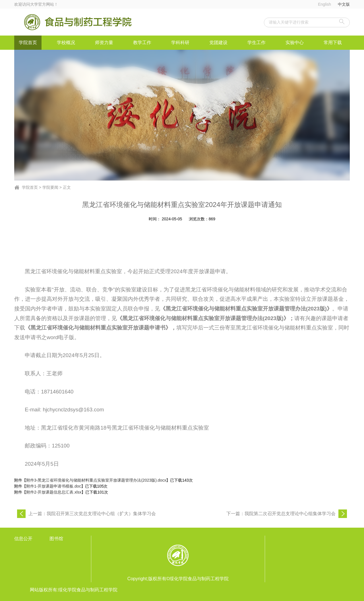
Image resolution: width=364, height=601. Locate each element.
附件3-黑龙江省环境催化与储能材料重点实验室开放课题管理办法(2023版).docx (96, 480)
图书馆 (56, 539)
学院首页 (28, 43)
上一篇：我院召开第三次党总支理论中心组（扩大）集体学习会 (92, 514)
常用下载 (333, 43)
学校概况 (66, 43)
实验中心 (295, 43)
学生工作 (257, 43)
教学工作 (142, 43)
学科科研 (180, 43)
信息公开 (23, 539)
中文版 (344, 4)
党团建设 (218, 43)
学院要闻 (50, 187)
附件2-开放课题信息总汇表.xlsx (54, 492)
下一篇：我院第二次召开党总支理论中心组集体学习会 (281, 514)
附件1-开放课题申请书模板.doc (54, 486)
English (324, 4)
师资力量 (104, 43)
